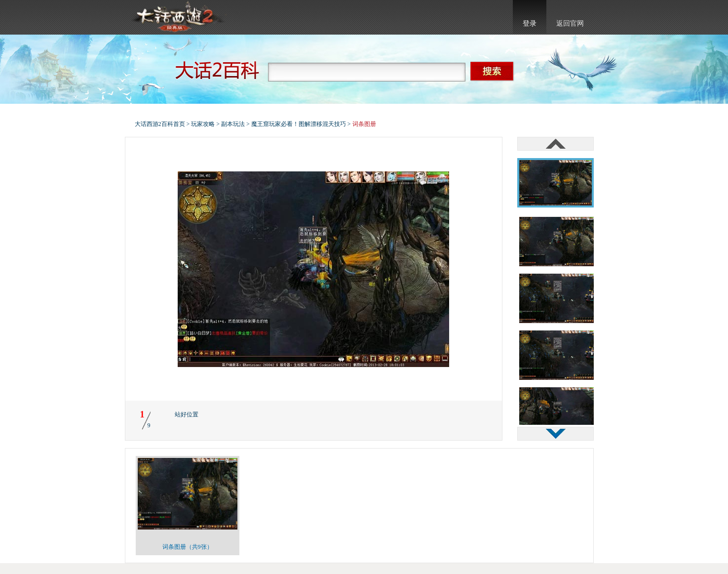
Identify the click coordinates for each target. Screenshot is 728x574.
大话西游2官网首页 (177, 17)
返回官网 (570, 23)
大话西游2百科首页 (160, 124)
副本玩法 (233, 124)
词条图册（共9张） (188, 547)
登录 (530, 23)
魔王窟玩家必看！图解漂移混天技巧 (299, 124)
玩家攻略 (203, 124)
